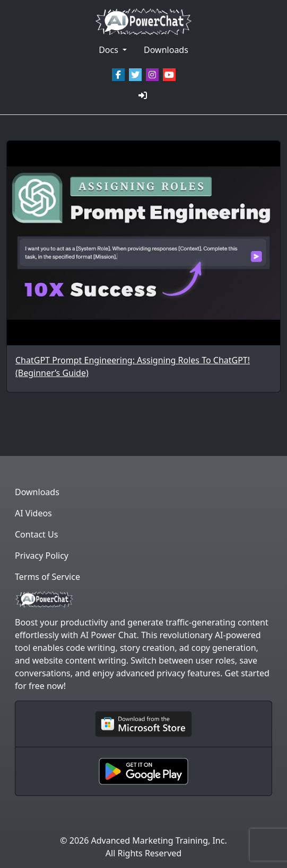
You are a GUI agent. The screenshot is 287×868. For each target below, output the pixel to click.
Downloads (166, 50)
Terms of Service (47, 577)
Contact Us (36, 534)
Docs (110, 50)
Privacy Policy (42, 556)
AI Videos (33, 513)
